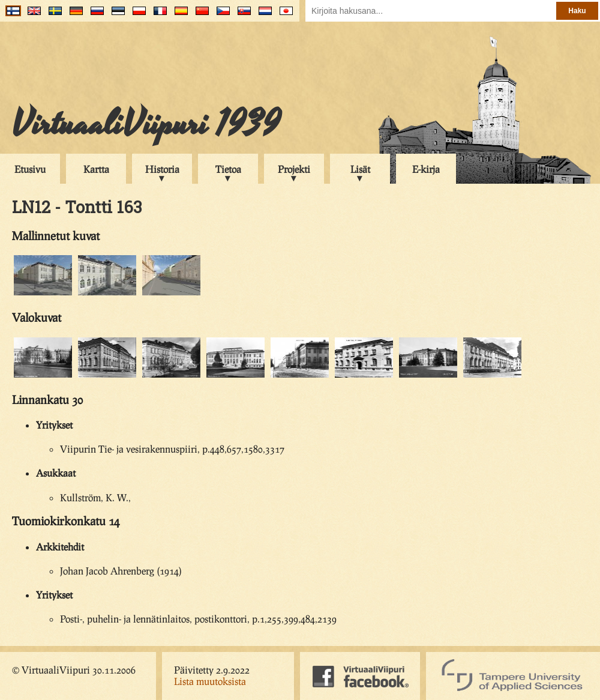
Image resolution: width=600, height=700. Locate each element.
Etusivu (30, 169)
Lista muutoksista (210, 681)
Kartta (96, 169)
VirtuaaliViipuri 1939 (146, 124)
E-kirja (426, 169)
